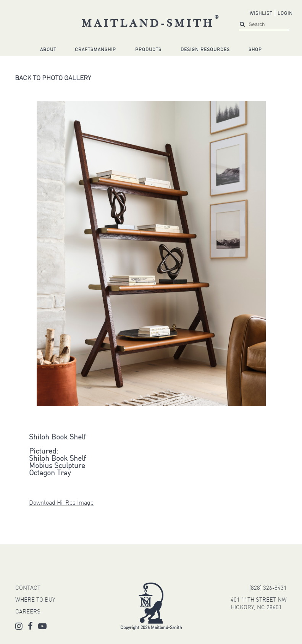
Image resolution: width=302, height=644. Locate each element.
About (48, 50)
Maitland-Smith (151, 24)
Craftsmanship (95, 50)
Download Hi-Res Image (61, 503)
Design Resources (205, 50)
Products (148, 50)
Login (285, 14)
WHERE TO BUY (35, 600)
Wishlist (261, 14)
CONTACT (28, 588)
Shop (255, 50)
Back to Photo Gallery (53, 78)
